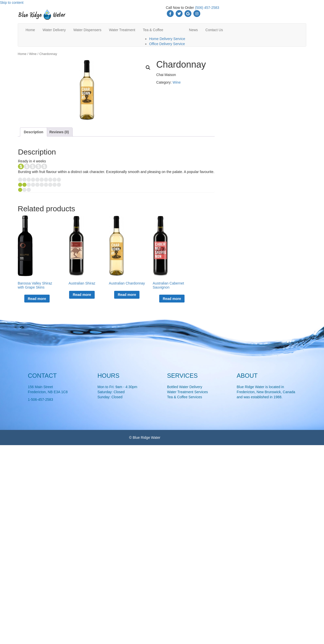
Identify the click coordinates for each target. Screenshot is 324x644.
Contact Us (214, 30)
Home (30, 30)
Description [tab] (34, 132)
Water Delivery (54, 30)
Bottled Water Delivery (185, 387)
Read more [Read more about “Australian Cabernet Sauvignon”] (172, 299)
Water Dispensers (87, 30)
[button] (148, 68)
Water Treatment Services (187, 392)
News (194, 30)
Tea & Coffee (153, 30)
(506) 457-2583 (207, 8)
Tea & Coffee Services (185, 397)
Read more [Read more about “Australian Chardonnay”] (127, 295)
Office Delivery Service (167, 44)
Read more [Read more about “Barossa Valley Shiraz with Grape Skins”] (37, 299)
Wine (33, 54)
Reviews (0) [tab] (59, 132)
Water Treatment (122, 30)
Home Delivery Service (167, 39)
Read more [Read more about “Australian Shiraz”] (82, 295)
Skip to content (12, 3)
